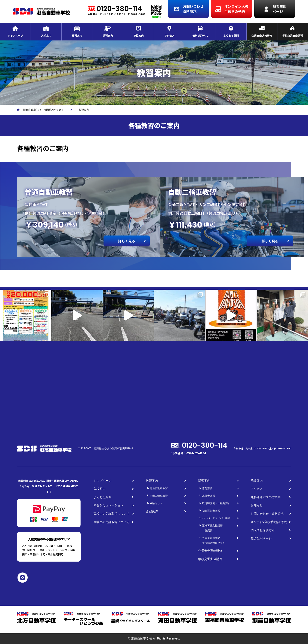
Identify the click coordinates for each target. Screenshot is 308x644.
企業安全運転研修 (210, 551)
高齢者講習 (209, 496)
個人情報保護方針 (263, 530)
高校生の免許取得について (111, 514)
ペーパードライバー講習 (216, 518)
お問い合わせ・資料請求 (267, 514)
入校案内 (99, 489)
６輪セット (156, 503)
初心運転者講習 (211, 511)
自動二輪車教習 (159, 496)
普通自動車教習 (159, 488)
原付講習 (207, 488)
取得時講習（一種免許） (216, 503)
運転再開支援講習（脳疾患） (212, 528)
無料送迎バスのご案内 (266, 497)
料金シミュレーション (108, 505)
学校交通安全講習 (210, 559)
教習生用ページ (261, 538)
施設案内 (257, 481)
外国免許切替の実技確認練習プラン (214, 540)
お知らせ (257, 505)
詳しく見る (127, 241)
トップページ (102, 481)
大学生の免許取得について (111, 522)
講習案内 (204, 481)
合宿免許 (152, 511)
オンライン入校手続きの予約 (269, 522)
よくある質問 (102, 497)
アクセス (257, 489)
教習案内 (152, 481)
